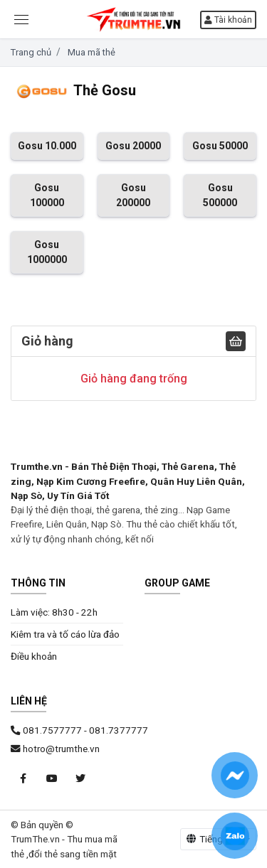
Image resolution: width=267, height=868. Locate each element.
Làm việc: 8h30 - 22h (54, 612)
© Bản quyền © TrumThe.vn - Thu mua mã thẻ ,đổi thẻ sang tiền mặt (64, 839)
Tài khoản (228, 20)
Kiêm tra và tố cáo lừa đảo (65, 634)
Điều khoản (34, 656)
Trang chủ (31, 52)
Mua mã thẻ (91, 52)
